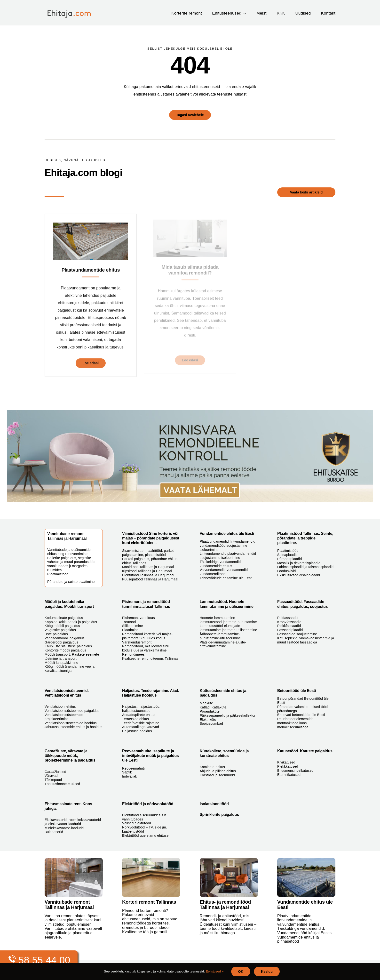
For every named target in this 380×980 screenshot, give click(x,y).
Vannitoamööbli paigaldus (65, 638)
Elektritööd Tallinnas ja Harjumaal (148, 575)
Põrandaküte (210, 711)
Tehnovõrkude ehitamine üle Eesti (226, 578)
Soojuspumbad (211, 723)
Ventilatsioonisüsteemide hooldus (71, 723)
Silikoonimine (133, 626)
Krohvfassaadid (289, 622)
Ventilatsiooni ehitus (60, 707)
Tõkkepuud (53, 780)
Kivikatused (286, 762)
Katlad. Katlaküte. (214, 707)
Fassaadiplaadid (290, 630)
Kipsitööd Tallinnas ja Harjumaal (147, 571)
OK (241, 972)
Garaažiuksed (55, 772)
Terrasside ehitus (135, 719)
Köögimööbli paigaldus (62, 626)
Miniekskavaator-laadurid (64, 828)
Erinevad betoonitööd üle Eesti (301, 715)
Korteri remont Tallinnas (149, 902)
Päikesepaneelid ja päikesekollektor (228, 715)
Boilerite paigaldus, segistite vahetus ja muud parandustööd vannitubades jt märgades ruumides (71, 564)
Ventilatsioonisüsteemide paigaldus (72, 711)
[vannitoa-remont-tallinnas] (74, 860)
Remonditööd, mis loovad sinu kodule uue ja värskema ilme (146, 648)
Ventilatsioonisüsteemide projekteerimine (64, 717)
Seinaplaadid (287, 555)
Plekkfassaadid (289, 626)
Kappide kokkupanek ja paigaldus (71, 622)
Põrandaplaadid (289, 559)
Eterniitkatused (289, 775)
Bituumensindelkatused (295, 771)
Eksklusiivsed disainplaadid (299, 575)
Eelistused (215, 971)
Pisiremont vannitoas (139, 618)
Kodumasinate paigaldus (64, 618)
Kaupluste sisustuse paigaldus (68, 646)
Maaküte (206, 703)
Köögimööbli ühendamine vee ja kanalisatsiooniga (70, 669)
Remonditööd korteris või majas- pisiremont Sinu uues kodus (147, 636)
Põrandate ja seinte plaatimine (71, 582)
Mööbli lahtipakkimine (61, 663)
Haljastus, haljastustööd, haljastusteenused (141, 709)
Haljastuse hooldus (137, 731)
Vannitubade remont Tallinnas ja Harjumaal (69, 905)
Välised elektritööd (137, 823)
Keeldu (267, 972)
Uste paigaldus (56, 634)
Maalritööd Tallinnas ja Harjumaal (148, 567)
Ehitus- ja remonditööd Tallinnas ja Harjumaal (225, 905)
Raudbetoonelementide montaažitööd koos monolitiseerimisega (295, 723)
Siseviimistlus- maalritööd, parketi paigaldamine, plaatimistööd (148, 553)
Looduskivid (287, 571)
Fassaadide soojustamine (297, 634)
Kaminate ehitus (212, 767)
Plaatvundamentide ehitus (91, 267)
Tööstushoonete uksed (62, 784)
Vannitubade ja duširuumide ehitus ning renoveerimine (69, 552)
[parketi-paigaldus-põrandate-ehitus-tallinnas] (151, 860)
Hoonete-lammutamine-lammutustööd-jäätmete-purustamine (228, 620)
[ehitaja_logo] (73, 9)
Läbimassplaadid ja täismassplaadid (305, 567)
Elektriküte (208, 720)
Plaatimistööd (58, 574)
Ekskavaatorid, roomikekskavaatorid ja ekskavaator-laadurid (73, 822)
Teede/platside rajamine (141, 723)
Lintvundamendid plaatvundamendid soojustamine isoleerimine (228, 556)
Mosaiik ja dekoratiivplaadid (299, 563)
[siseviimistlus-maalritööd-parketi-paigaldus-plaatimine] (229, 860)
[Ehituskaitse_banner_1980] (190, 412)
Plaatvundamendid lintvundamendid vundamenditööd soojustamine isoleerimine (228, 546)
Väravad (51, 776)
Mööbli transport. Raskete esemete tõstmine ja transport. (72, 656)
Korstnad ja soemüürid (217, 775)
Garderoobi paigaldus (61, 642)
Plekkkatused (288, 766)
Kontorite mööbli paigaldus (65, 650)
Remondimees (133, 654)
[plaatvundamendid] (306, 860)
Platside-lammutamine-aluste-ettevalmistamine (223, 644)
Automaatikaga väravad (141, 727)
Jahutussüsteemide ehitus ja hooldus (73, 727)
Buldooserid (54, 832)
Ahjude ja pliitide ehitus (218, 771)
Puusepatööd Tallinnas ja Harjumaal (150, 579)
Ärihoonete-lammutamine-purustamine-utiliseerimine (220, 636)
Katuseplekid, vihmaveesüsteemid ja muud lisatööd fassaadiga (306, 640)
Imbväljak (130, 776)
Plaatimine (130, 630)
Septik (127, 772)
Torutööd (129, 622)
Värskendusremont (137, 642)
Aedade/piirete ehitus (139, 715)
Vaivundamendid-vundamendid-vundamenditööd (224, 572)
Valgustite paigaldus (60, 630)
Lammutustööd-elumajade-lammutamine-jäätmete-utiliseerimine (228, 628)
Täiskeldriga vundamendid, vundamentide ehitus (221, 564)
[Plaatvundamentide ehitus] (91, 223)
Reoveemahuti (133, 768)
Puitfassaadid (288, 618)
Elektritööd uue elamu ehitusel (146, 835)
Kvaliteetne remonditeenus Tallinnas (150, 659)
